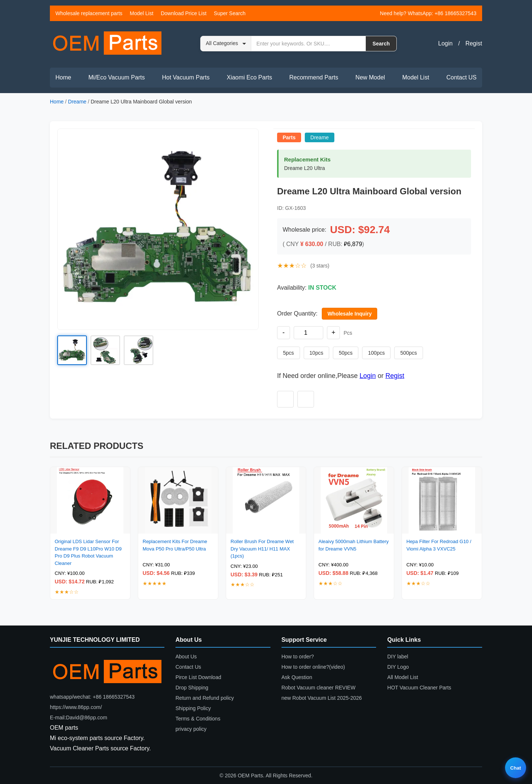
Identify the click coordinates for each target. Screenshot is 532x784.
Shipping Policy (193, 708)
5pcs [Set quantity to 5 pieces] (289, 353)
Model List (141, 13)
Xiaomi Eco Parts (250, 77)
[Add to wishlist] (285, 399)
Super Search (230, 13)
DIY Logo (398, 667)
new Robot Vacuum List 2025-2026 (322, 698)
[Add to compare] (306, 399)
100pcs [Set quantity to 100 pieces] (376, 353)
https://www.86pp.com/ (76, 707)
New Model (370, 77)
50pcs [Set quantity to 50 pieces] (346, 353)
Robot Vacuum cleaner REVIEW (319, 688)
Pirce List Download (198, 677)
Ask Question (297, 677)
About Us (186, 657)
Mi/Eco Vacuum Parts (117, 77)
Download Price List (184, 13)
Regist (474, 43)
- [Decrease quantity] (284, 333)
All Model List (403, 677)
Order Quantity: (297, 313)
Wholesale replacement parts (89, 13)
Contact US (461, 77)
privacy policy (191, 729)
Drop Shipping (192, 688)
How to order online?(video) (313, 667)
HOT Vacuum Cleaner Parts (419, 688)
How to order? (298, 657)
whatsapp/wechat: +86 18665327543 (92, 697)
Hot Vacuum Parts (186, 77)
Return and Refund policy (205, 698)
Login (445, 43)
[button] (158, 229)
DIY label (398, 657)
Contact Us (188, 667)
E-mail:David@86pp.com (79, 717)
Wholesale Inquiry (349, 314)
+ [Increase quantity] (333, 333)
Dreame (77, 102)
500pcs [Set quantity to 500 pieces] (408, 353)
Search (381, 44)
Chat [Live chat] (516, 768)
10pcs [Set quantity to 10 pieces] (316, 353)
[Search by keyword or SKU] (308, 44)
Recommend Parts (314, 77)
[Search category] (226, 44)
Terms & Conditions (198, 719)
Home (63, 77)
